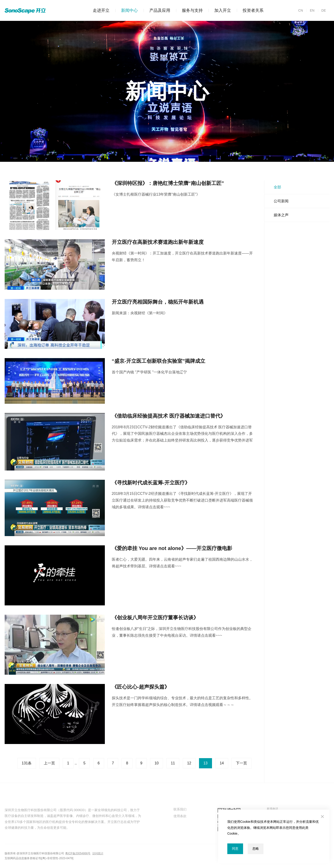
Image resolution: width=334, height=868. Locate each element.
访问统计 (98, 853)
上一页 (49, 763)
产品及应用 (157, 10)
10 (157, 763)
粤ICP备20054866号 (78, 853)
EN (310, 10)
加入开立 (220, 10)
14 (222, 763)
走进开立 (101, 10)
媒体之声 (281, 215)
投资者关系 (250, 10)
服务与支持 (189, 10)
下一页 (241, 763)
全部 (277, 187)
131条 (27, 763)
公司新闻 (281, 201)
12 (189, 763)
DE (322, 10)
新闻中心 (127, 10)
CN (301, 10)
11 (173, 763)
